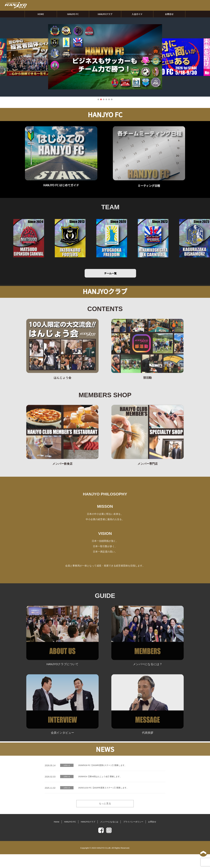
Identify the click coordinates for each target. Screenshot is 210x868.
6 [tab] (112, 100)
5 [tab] (109, 100)
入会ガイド (137, 14)
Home (51, 836)
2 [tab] (101, 100)
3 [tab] (104, 100)
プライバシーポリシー (136, 836)
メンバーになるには (110, 836)
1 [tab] (98, 100)
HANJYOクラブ (105, 14)
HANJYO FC (73, 14)
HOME (41, 14)
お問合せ (169, 14)
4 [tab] (106, 100)
